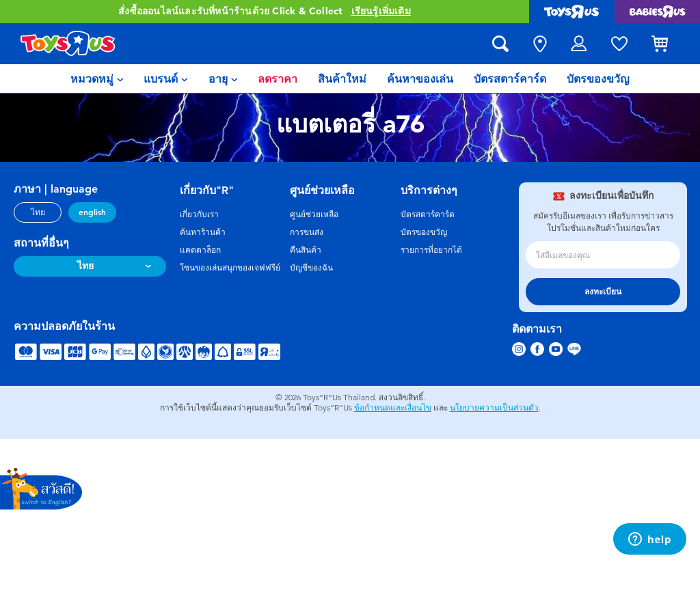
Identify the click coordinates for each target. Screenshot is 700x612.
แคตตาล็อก (200, 250)
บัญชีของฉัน (311, 268)
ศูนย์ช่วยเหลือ (314, 214)
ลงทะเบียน (603, 292)
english (92, 212)
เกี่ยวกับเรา (199, 214)
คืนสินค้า (306, 250)
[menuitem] (97, 79)
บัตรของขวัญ (424, 232)
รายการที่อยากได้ (431, 250)
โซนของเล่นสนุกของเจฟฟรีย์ (230, 268)
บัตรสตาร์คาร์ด (428, 214)
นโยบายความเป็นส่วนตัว (494, 408)
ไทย (38, 212)
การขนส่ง (307, 232)
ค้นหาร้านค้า (203, 232)
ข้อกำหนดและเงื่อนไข (393, 408)
